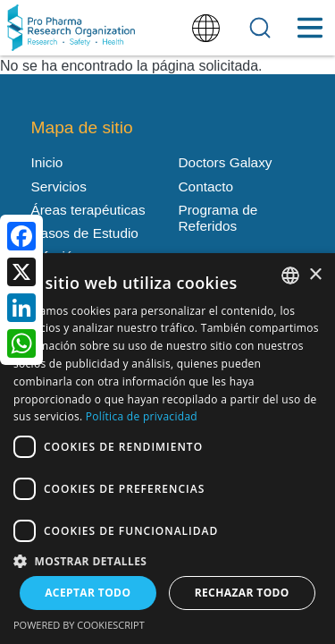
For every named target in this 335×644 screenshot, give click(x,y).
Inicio (47, 162)
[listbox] (290, 275)
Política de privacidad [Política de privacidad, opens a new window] (142, 416)
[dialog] (167, 449)
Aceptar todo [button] (88, 593)
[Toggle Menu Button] (310, 28)
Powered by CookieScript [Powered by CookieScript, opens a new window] (79, 625)
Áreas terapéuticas (88, 210)
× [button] (315, 275)
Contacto (206, 186)
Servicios (59, 186)
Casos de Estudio (85, 233)
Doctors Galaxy (226, 162)
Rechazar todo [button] (242, 593)
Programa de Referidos (218, 218)
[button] (167, 560)
